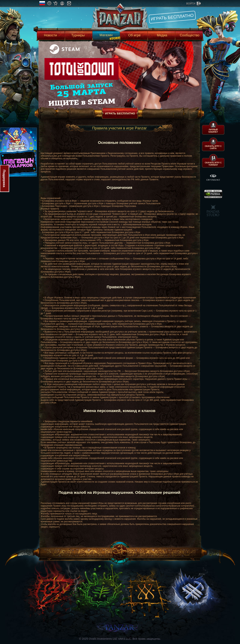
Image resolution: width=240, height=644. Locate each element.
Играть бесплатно (172, 17)
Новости (50, 35)
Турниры (78, 35)
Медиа (162, 35)
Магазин (106, 35)
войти (191, 4)
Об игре (134, 35)
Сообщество (190, 35)
